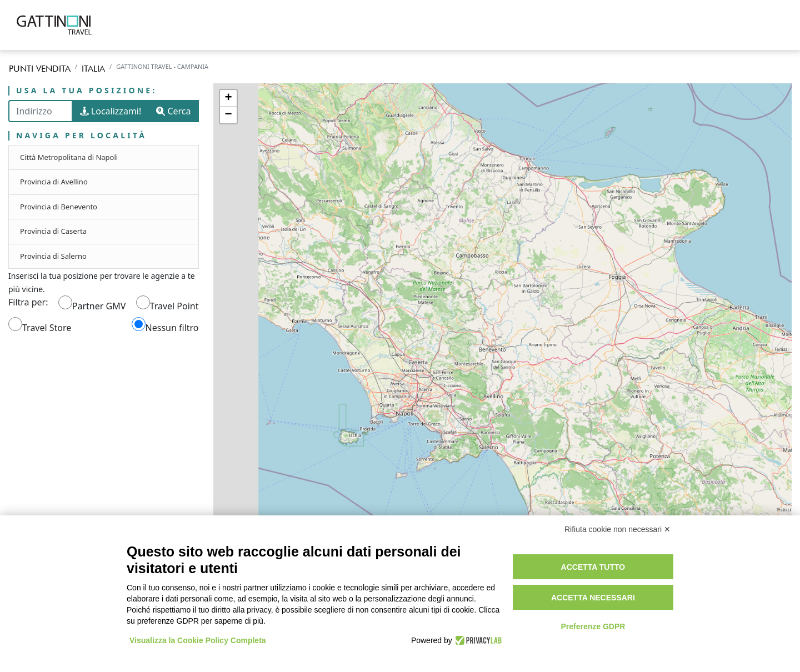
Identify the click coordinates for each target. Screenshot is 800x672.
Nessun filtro (172, 328)
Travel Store (47, 328)
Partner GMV (99, 306)
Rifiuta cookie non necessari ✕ (617, 529)
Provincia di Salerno (53, 256)
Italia (93, 69)
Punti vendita (40, 69)
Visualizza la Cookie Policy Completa (198, 640)
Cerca (173, 111)
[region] (503, 352)
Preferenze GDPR (593, 626)
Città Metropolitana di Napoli (69, 157)
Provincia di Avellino (54, 182)
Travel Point (174, 306)
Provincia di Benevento (59, 207)
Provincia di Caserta (53, 231)
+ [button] (228, 98)
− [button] (228, 115)
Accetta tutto (593, 567)
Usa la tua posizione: (87, 91)
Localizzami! (111, 111)
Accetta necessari (593, 598)
